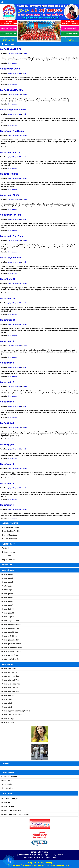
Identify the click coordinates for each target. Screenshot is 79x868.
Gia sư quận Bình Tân (11, 152)
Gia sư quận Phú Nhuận (12, 131)
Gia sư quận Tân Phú (10, 215)
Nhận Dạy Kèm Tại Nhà (11, 531)
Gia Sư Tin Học (8, 719)
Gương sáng (7, 780)
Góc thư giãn (7, 788)
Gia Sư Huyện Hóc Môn (12, 90)
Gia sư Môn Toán (9, 668)
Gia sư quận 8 (7, 363)
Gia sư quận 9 (7, 341)
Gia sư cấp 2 (7, 703)
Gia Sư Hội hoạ (8, 722)
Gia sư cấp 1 (7, 699)
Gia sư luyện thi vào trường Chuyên (16, 711)
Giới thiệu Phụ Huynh (10, 527)
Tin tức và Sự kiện (9, 777)
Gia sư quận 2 (7, 484)
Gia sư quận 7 (7, 382)
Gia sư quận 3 (7, 464)
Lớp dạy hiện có (8, 560)
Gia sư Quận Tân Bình (11, 258)
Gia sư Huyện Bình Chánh (13, 110)
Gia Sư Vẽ (6, 803)
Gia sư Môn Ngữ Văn (10, 680)
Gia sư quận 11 (8, 299)
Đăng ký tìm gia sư (10, 535)
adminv (25, 54)
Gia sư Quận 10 (8, 320)
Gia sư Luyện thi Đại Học (12, 715)
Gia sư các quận (12, 63)
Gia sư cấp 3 (7, 707)
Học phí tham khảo (10, 539)
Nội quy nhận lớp (9, 552)
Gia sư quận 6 (7, 402)
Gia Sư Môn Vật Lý (9, 672)
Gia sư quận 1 (7, 505)
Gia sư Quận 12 (8, 279)
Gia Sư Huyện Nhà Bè (11, 49)
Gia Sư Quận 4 (7, 445)
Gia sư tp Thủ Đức (9, 174)
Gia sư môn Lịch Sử (10, 688)
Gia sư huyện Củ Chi (10, 69)
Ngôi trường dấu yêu (10, 799)
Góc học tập (7, 784)
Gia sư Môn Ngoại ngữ (11, 684)
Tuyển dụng (7, 548)
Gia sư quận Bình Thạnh (12, 236)
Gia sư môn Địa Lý (9, 695)
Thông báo (7, 556)
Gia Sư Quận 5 (7, 423)
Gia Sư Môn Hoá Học (10, 676)
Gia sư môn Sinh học (10, 692)
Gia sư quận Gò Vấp (10, 195)
